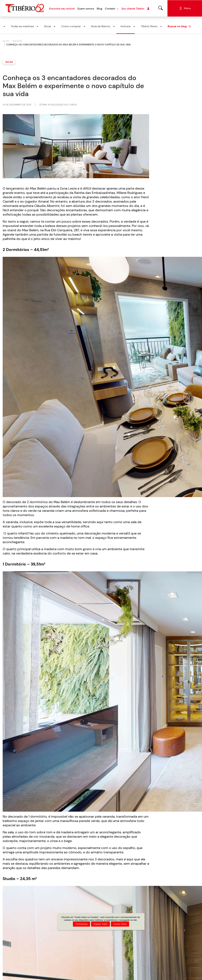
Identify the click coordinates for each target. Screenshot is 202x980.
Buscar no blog (179, 26)
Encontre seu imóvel (62, 9)
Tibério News (149, 26)
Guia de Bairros (101, 26)
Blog (99, 9)
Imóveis (126, 26)
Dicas (48, 26)
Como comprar (71, 26)
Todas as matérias (22, 26)
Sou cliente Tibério (135, 9)
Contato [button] (110, 9)
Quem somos (86, 9)
